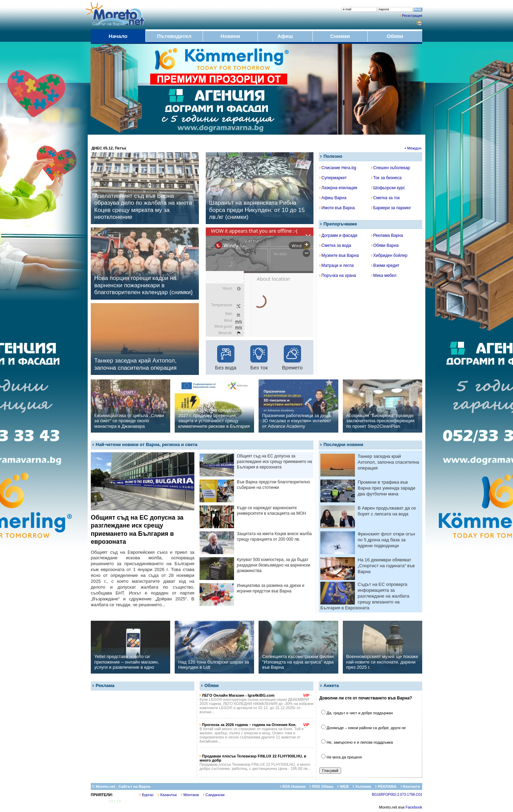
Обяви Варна (385, 245)
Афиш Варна (333, 198)
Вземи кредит (385, 265)
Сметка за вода (335, 245)
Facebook (414, 807)
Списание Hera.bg (338, 168)
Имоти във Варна (337, 208)
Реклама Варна (387, 235)
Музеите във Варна (339, 255)
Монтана (190, 795)
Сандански (214, 795)
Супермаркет (333, 178)
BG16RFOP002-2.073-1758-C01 (397, 795)
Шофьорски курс (388, 188)
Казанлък (167, 795)
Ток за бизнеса (386, 178)
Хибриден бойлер (389, 255)
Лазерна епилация (338, 188)
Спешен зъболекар (391, 168)
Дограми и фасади (338, 235)
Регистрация (412, 16)
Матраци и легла (337, 265)
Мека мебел (384, 275)
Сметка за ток (385, 198)
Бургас (147, 795)
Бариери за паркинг (391, 208)
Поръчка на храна (338, 275)
